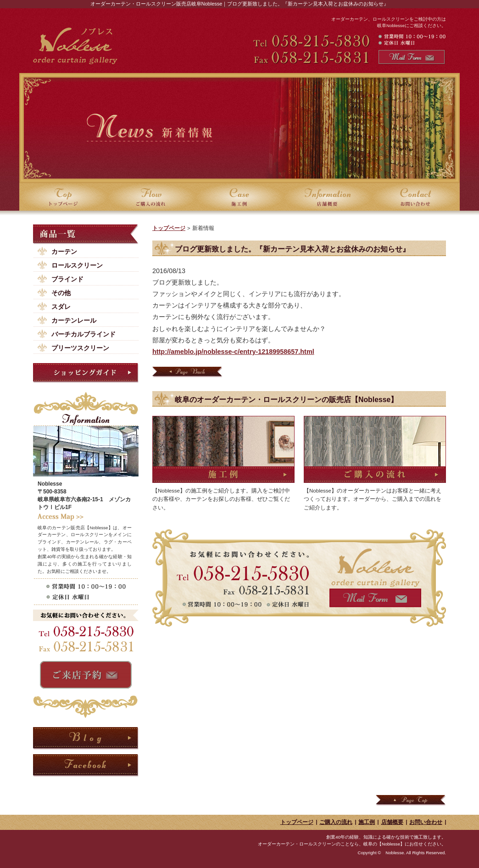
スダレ (61, 307)
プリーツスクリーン (80, 348)
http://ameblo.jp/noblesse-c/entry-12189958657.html (233, 352)
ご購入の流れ (336, 822)
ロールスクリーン (77, 265)
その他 (61, 293)
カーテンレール (74, 320)
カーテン (64, 252)
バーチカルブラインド (84, 334)
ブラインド (67, 279)
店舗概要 (392, 822)
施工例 (367, 822)
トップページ (169, 228)
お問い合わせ (426, 822)
